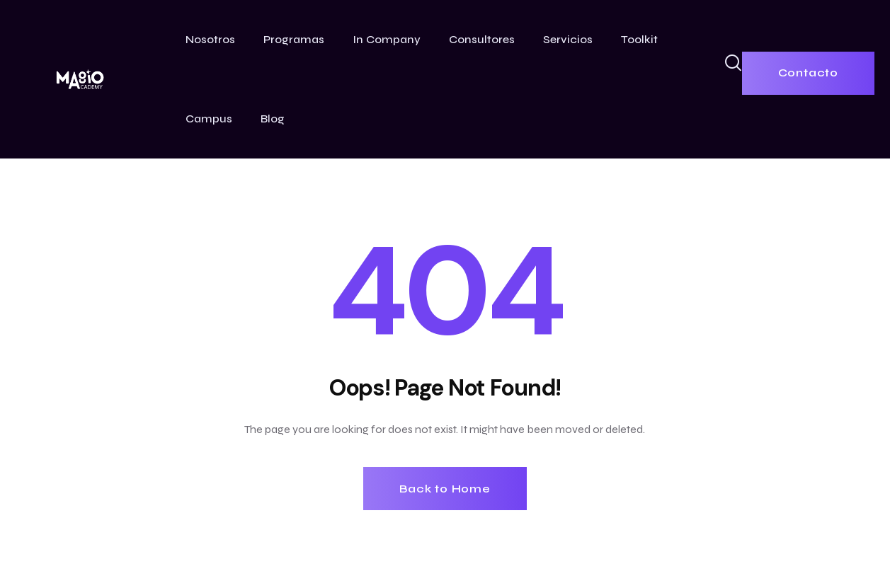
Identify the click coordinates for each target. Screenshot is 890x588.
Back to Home (445, 489)
